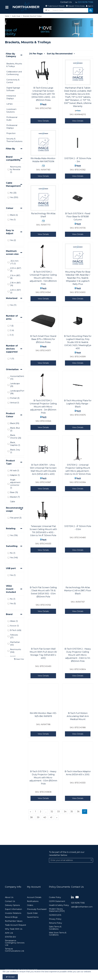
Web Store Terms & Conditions (58, 934)
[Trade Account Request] (55, 6)
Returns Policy (56, 923)
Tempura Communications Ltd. (15, 950)
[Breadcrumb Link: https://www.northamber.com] (7, 16)
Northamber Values (14, 921)
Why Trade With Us (14, 929)
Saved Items (33, 917)
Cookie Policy (55, 897)
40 (45, 817)
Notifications (33, 901)
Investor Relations (13, 913)
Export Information (13, 909)
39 (38, 817)
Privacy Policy (55, 919)
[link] (72, 897)
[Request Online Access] (75, 6)
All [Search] (46, 10)
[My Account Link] (89, 6)
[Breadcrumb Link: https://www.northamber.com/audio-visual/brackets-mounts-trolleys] (32, 16)
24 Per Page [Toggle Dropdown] (36, 54)
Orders (30, 905)
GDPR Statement (57, 901)
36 (78, 812)
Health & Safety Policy (59, 905)
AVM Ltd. (9, 933)
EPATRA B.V (10, 937)
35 (72, 812)
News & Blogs (11, 917)
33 (58, 812)
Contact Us (10, 901)
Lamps (9, 104)
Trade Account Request (16, 925)
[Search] (70, 10)
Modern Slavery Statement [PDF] (57, 910)
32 (52, 812)
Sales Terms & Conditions (55, 928)
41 (51, 817)
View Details (43, 121)
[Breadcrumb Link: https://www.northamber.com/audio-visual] (16, 16)
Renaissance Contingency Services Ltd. (15, 943)
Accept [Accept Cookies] (10, 977)
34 (65, 812)
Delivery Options (12, 905)
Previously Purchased (37, 909)
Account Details (34, 897)
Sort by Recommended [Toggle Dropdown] (60, 54)
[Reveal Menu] (7, 7)
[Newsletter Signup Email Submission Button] (91, 860)
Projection (11, 133)
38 (31, 817)
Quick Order (32, 913)
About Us (9, 897)
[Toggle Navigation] (7, 7)
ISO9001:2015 (55, 915)
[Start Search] (91, 10)
